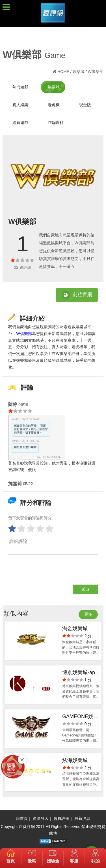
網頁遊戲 (20, 123)
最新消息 (82, 818)
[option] (53, 177)
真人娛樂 (20, 105)
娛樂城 (54, 87)
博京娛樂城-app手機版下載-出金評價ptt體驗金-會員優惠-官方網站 (81, 673)
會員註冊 (61, 818)
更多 (88, 614)
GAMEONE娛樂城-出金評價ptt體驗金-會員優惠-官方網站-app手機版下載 (81, 717)
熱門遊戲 (20, 87)
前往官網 (77, 295)
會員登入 (41, 818)
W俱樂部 (24, 334)
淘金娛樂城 (75, 629)
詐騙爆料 (56, 123)
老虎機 (54, 105)
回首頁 (22, 818)
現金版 (85, 105)
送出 (85, 589)
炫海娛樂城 (75, 760)
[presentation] (51, 574)
